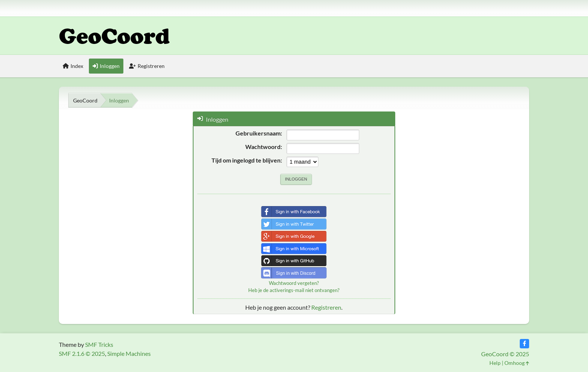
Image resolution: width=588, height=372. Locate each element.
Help (495, 363)
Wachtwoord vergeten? (294, 283)
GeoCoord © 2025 (505, 354)
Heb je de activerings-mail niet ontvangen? (294, 290)
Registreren (326, 307)
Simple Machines (129, 353)
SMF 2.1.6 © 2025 (82, 353)
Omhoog (517, 363)
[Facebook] (524, 344)
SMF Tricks (99, 344)
